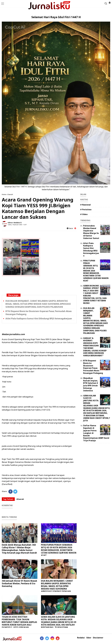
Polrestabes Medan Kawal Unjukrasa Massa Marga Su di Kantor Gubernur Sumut (91, 232)
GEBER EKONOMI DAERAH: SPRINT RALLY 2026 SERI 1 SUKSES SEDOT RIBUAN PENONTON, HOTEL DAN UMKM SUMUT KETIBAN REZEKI (95, 294)
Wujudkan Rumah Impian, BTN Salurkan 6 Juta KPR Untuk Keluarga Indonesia (91, 384)
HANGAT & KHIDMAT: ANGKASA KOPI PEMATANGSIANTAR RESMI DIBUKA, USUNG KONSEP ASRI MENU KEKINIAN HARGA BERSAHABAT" (95, 347)
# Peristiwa (86, 210)
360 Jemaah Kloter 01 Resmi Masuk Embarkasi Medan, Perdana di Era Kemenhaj (19, 583)
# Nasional (85, 205)
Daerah (10, 194)
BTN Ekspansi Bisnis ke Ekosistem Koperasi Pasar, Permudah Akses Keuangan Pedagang (93, 367)
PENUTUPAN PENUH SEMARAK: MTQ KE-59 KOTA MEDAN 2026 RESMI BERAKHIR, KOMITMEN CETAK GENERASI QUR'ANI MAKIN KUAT (59, 550)
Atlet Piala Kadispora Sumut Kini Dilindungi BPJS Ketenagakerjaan (39, 319)
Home (4, 194)
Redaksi (81, 638)
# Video (84, 214)
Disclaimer (98, 638)
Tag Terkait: (8, 499)
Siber (89, 638)
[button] (110, 2)
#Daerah (20, 499)
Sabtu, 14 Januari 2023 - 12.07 (17, 225)
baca (70, 228)
